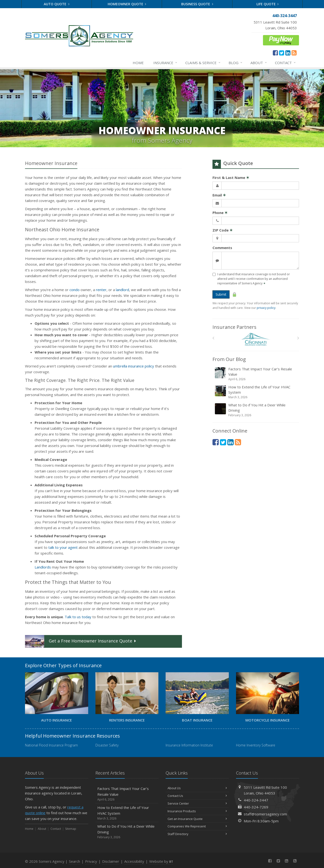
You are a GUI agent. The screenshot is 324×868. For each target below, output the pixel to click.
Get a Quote (81, 641)
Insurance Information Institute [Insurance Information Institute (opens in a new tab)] (189, 745)
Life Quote (268, 4)
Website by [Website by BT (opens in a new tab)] (161, 861)
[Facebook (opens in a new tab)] (275, 53)
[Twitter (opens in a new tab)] (282, 53)
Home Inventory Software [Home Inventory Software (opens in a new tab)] (256, 745)
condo (75, 290)
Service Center (197, 803)
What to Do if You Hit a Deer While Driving (256, 410)
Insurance (165, 63)
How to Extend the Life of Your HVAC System (256, 392)
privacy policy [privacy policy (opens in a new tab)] (266, 308)
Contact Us (197, 796)
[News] (294, 53)
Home (138, 63)
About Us (197, 788)
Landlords (43, 567)
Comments (222, 248)
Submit (221, 294)
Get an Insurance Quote (197, 819)
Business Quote (197, 4)
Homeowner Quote (127, 4)
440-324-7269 (256, 807)
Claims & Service (203, 63)
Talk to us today (78, 617)
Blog (236, 63)
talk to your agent (63, 547)
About (259, 63)
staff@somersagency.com (265, 814)
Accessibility (134, 861)
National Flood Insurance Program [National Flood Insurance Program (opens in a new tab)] (51, 745)
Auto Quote (57, 4)
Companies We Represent (197, 826)
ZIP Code (223, 230)
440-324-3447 (256, 800)
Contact (286, 63)
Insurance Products (197, 811)
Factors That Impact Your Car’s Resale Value (256, 374)
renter (101, 290)
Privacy (91, 861)
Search (75, 861)
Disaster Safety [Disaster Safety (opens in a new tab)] (107, 745)
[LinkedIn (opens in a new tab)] (288, 53)
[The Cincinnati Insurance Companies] (256, 339)
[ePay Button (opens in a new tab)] (281, 40)
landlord (122, 290)
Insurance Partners (234, 327)
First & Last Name (231, 177)
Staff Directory (197, 834)
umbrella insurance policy (134, 366)
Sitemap (71, 829)
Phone (220, 213)
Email (219, 195)
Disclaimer (111, 861)
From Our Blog (229, 359)
